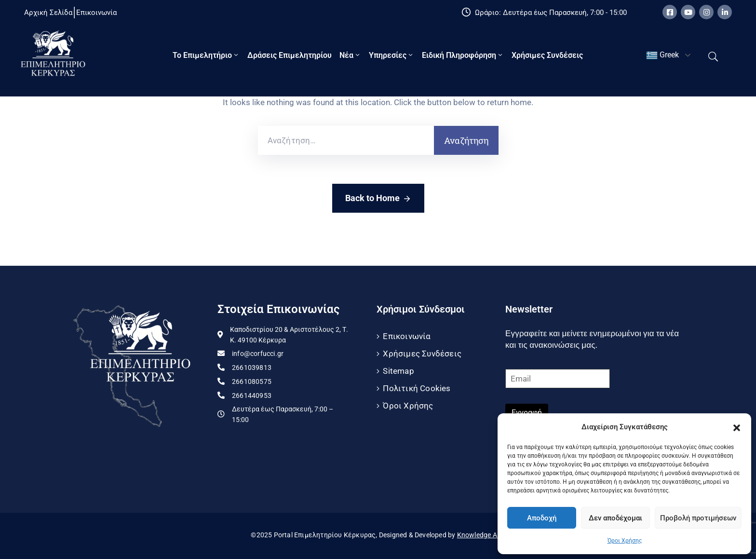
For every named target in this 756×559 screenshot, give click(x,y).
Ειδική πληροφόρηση (463, 55)
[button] (737, 427)
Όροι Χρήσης (625, 541)
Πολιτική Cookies (417, 388)
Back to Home (378, 199)
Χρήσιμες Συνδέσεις (547, 55)
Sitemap (398, 371)
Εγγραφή (527, 413)
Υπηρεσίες (391, 55)
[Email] (558, 379)
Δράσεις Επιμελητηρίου (290, 55)
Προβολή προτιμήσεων (698, 518)
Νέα (350, 55)
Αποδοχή (542, 518)
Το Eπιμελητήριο (206, 55)
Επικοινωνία (407, 336)
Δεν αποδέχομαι (615, 518)
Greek (662, 55)
